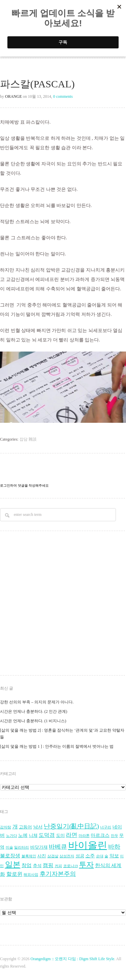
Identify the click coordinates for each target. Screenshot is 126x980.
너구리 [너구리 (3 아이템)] (106, 827)
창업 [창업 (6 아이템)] (27, 865)
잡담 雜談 (28, 439)
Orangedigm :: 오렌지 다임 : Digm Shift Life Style (72, 959)
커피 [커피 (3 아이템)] (58, 866)
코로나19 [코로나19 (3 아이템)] (71, 866)
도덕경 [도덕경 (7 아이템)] (47, 835)
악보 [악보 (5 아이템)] (114, 856)
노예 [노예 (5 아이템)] (23, 835)
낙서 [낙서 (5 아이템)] (38, 827)
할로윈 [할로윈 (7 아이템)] (14, 874)
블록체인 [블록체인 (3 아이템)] (29, 856)
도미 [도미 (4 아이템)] (60, 835)
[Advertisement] (63, 604)
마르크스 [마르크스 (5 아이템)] (100, 835)
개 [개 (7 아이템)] (15, 827)
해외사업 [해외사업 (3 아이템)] (31, 875)
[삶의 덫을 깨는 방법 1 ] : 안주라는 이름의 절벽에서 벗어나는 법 (57, 746)
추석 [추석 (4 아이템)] (37, 866)
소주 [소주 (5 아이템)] (90, 856)
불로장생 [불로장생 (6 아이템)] (10, 855)
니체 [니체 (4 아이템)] (33, 835)
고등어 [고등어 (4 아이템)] (25, 827)
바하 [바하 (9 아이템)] (114, 847)
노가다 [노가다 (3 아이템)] (12, 836)
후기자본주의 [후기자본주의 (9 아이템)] (58, 874)
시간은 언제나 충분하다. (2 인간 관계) (34, 711)
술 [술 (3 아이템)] (106, 856)
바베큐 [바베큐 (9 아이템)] (58, 847)
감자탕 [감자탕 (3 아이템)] (6, 827)
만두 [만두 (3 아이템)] (115, 836)
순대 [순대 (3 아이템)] (100, 856)
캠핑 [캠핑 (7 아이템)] (48, 865)
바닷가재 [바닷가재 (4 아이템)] (39, 847)
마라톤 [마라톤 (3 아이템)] (84, 836)
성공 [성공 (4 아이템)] (80, 856)
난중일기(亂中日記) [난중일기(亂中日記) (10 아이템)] (71, 826)
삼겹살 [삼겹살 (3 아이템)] (53, 856)
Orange (13, 96)
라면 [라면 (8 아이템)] (72, 835)
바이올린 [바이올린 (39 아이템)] (88, 845)
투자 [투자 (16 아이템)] (86, 865)
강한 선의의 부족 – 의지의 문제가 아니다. (37, 702)
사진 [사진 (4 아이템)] (42, 856)
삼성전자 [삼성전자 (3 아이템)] (67, 856)
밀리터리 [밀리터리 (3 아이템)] (22, 847)
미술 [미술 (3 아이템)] (9, 847)
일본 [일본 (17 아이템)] (13, 865)
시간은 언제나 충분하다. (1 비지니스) (33, 721)
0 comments (63, 96)
